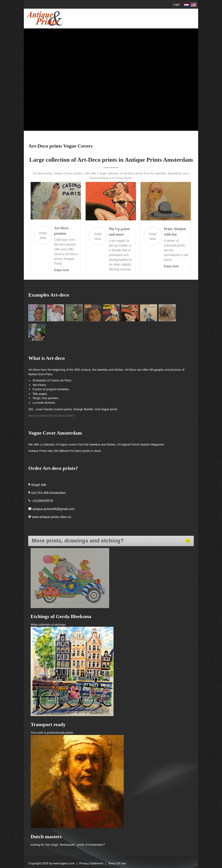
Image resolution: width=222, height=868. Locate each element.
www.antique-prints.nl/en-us (52, 517)
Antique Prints (38, 451)
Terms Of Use (117, 863)
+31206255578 (42, 501)
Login (176, 5)
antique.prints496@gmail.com (53, 509)
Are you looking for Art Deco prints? (52, 416)
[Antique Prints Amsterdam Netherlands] (44, 18)
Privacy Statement (91, 863)
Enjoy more (62, 270)
